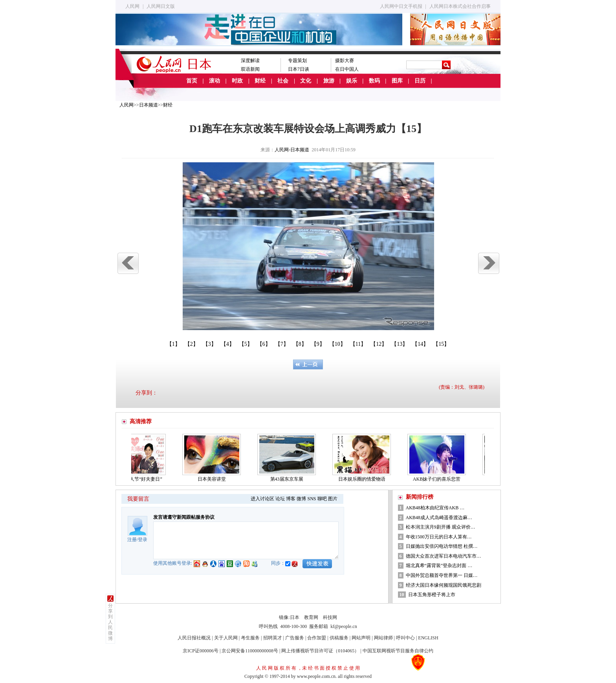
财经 (260, 81)
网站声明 (361, 638)
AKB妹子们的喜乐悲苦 (439, 479)
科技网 (330, 617)
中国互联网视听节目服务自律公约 (398, 651)
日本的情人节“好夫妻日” (139, 479)
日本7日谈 (299, 69)
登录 (143, 540)
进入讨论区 (262, 499)
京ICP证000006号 (201, 651)
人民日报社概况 (194, 638)
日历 (420, 81)
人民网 (132, 6)
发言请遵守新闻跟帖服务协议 (184, 517)
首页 (192, 81)
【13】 (400, 344)
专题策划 (297, 61)
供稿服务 (339, 638)
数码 (374, 81)
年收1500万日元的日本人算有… (439, 537)
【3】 (210, 344)
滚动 (214, 81)
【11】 (358, 344)
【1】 (173, 344)
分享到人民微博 (110, 622)
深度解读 (250, 61)
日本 (295, 617)
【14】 (420, 344)
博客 (291, 499)
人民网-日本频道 (292, 150)
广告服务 (295, 638)
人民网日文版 (161, 6)
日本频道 (148, 105)
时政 (237, 81)
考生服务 (250, 638)
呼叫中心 (405, 638)
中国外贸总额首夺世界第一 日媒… (442, 575)
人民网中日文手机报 (401, 6)
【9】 (318, 344)
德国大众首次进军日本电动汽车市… (444, 556)
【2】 (192, 344)
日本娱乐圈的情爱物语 (364, 479)
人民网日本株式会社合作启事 (460, 6)
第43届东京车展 (289, 479)
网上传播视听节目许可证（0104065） (320, 651)
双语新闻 (250, 69)
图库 (397, 81)
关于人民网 (226, 638)
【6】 (264, 344)
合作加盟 (317, 638)
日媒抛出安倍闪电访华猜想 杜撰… (442, 546)
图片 (333, 499)
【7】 (282, 344)
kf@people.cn (344, 626)
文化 (306, 81)
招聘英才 (273, 638)
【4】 (228, 344)
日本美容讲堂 (214, 479)
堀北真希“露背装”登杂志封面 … (439, 565)
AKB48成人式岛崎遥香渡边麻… (439, 518)
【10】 (337, 344)
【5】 (246, 344)
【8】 (300, 344)
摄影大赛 (345, 61)
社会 (283, 81)
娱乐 (352, 81)
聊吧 (322, 499)
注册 (132, 540)
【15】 (441, 344)
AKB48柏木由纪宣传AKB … (435, 508)
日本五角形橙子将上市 (432, 595)
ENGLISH (428, 638)
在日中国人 (347, 69)
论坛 (280, 499)
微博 (301, 499)
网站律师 (383, 638)
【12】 (379, 344)
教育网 (311, 617)
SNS (312, 499)
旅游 (329, 81)
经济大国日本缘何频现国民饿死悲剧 (444, 585)
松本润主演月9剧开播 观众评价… (441, 527)
